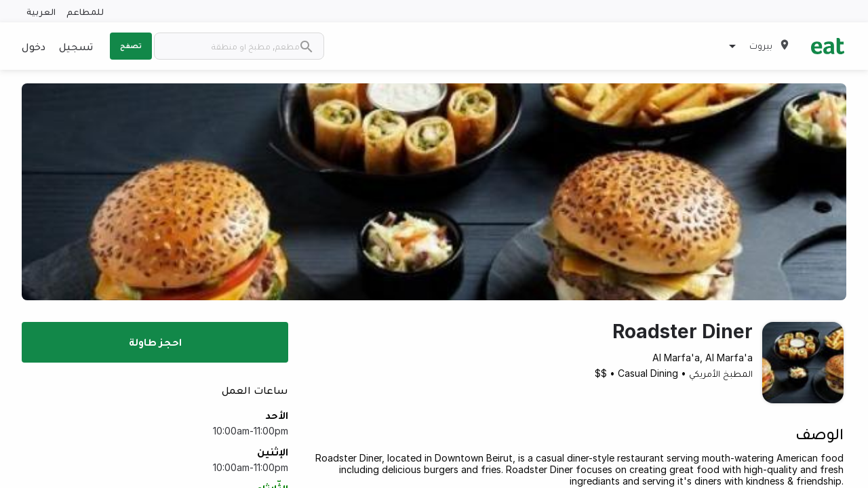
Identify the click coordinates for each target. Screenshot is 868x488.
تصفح (131, 45)
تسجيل (76, 46)
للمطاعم (85, 11)
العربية (41, 11)
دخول (34, 46)
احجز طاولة (155, 342)
